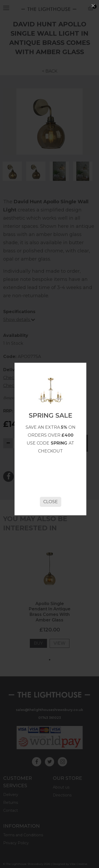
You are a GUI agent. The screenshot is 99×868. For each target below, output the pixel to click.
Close (51, 502)
